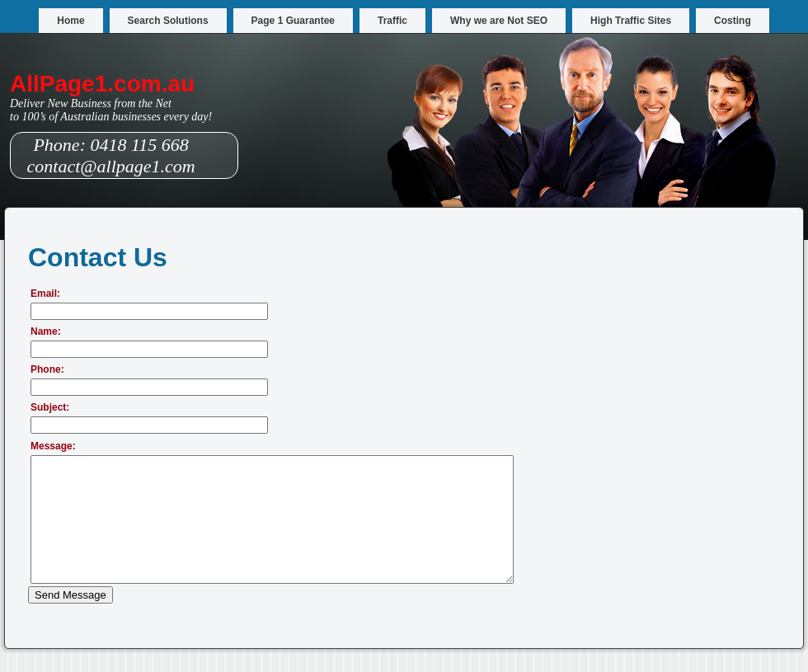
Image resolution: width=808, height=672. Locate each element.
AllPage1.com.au (102, 84)
